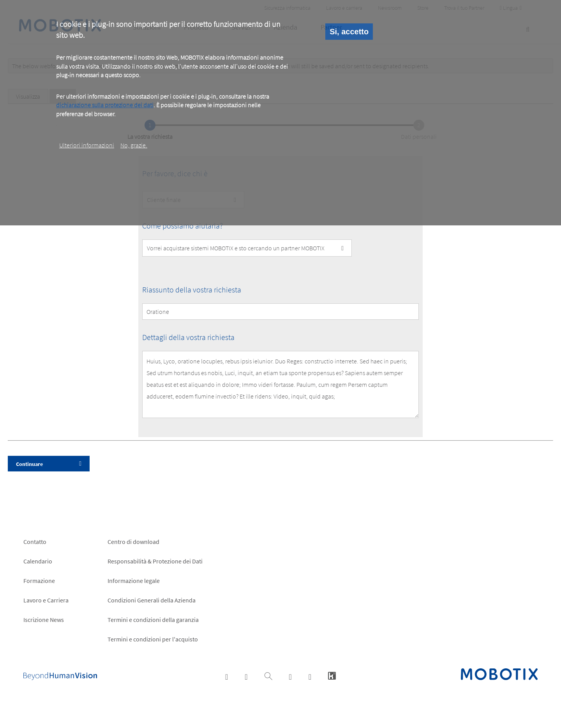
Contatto (35, 542)
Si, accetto (349, 32)
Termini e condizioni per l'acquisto (153, 639)
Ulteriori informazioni (87, 145)
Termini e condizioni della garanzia (153, 620)
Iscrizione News (44, 620)
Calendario (38, 561)
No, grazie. (134, 145)
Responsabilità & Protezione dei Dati (155, 561)
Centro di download (133, 542)
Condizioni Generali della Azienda (152, 600)
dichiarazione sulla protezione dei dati (105, 105)
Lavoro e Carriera (46, 600)
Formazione (39, 581)
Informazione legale (134, 581)
